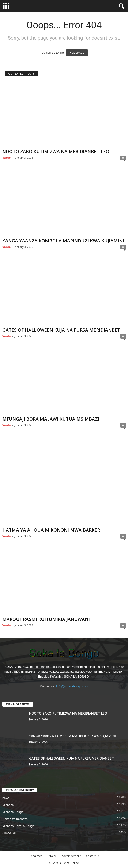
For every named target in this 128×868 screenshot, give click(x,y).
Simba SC (9, 833)
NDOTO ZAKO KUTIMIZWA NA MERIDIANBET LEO (56, 152)
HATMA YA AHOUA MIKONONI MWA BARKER (51, 530)
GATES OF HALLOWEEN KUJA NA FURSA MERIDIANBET (61, 330)
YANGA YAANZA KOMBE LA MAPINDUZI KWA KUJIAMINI (63, 241)
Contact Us (93, 856)
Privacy (52, 856)
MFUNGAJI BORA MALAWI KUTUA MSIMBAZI (51, 419)
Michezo (8, 805)
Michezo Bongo (13, 812)
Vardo (6, 158)
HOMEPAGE (77, 53)
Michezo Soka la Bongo (18, 826)
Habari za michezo (15, 819)
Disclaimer (35, 856)
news (6, 798)
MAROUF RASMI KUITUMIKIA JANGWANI (46, 619)
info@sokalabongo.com (72, 686)
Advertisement (71, 856)
